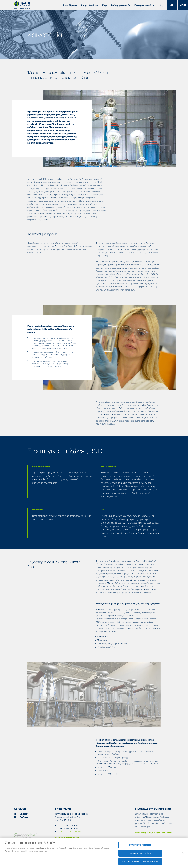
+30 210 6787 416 (69, 825)
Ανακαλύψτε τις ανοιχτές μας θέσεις (154, 832)
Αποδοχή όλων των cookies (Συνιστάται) (140, 863)
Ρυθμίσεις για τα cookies (140, 846)
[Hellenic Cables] (22, 5)
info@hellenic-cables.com (71, 831)
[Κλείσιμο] (183, 854)
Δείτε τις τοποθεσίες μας (67, 837)
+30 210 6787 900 (69, 828)
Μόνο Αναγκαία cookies (140, 855)
